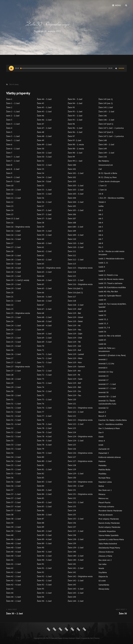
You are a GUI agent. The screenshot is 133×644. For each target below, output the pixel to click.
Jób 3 (101, 218)
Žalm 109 (72, 231)
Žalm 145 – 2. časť (106, 111)
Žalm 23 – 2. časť (13, 317)
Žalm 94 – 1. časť (44, 601)
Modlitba (102, 474)
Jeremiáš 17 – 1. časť (107, 384)
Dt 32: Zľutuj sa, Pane (108, 177)
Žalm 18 (10, 251)
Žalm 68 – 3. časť (44, 321)
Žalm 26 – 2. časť (13, 354)
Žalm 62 (41, 255)
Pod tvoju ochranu (106, 506)
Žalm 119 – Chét (75, 338)
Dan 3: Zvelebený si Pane (109, 428)
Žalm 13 (10, 206)
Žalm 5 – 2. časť (13, 140)
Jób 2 (101, 214)
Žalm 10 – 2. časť (13, 190)
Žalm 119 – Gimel (75, 317)
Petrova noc (103, 498)
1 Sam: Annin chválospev (109, 181)
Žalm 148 (103, 140)
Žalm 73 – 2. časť (44, 383)
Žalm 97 (71, 136)
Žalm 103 (72, 181)
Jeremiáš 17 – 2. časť (107, 388)
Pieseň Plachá (104, 502)
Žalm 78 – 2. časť (44, 428)
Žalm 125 (72, 445)
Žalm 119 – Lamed (76, 354)
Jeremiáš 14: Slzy (106, 372)
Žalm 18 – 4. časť (13, 268)
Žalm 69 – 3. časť (44, 342)
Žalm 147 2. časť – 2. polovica (111, 136)
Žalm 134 (72, 510)
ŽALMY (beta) (14, 84)
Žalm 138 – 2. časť (76, 539)
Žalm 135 (72, 515)
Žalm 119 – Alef (75, 309)
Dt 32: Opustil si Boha (108, 173)
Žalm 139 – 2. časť (76, 548)
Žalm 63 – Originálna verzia (49, 268)
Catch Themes (95, 638)
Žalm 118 (72, 301)
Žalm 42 (10, 568)
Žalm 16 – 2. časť (13, 235)
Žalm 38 (10, 515)
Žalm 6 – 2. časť (13, 149)
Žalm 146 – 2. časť (106, 120)
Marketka (102, 465)
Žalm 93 (41, 589)
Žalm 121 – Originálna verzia (80, 408)
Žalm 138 (72, 535)
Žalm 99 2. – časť (75, 161)
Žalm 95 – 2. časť (75, 116)
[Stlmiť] (116, 68)
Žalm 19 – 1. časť (13, 276)
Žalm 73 (41, 379)
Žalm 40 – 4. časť (13, 552)
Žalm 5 (9, 132)
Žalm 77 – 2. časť (44, 416)
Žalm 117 (72, 297)
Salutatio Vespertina (107, 531)
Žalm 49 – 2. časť (44, 144)
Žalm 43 (10, 589)
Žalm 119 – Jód (74, 346)
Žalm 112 (72, 255)
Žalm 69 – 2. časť (44, 338)
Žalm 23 (10, 309)
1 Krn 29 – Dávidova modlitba (111, 198)
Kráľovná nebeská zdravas (110, 457)
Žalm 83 (41, 478)
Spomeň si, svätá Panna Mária (111, 539)
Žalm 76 (41, 404)
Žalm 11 (10, 194)
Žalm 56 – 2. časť (44, 202)
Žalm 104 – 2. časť (76, 202)
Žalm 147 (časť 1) (106, 124)
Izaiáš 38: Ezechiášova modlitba (112, 287)
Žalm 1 (9, 99)
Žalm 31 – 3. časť (13, 412)
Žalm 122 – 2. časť (76, 424)
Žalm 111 (72, 251)
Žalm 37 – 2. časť (13, 498)
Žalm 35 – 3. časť (13, 473)
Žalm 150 (103, 157)
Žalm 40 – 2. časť (13, 543)
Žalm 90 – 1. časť (44, 552)
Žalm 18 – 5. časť (13, 272)
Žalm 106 (72, 214)
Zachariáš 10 (104, 449)
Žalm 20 (10, 292)
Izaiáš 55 (102, 315)
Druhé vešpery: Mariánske (109, 527)
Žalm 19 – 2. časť (13, 284)
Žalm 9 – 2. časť (13, 177)
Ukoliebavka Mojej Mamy (109, 548)
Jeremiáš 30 (103, 392)
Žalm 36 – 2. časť (13, 486)
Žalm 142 (72, 572)
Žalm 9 (9, 173)
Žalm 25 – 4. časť (13, 346)
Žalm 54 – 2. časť (44, 177)
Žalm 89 (41, 527)
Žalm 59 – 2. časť (44, 235)
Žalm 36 (10, 478)
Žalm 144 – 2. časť (76, 601)
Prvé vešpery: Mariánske (109, 519)
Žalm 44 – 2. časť (13, 601)
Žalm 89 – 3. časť (44, 535)
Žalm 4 (9, 128)
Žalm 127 (72, 457)
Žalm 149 (103, 149)
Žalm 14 (10, 210)
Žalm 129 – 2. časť (76, 473)
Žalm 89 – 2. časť (44, 531)
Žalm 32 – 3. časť (13, 436)
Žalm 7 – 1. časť (13, 157)
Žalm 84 (41, 486)
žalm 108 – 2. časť (75, 227)
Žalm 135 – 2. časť (76, 519)
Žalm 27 (10, 358)
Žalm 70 (41, 346)
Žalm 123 (72, 428)
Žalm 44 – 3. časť (44, 99)
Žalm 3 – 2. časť (13, 124)
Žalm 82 (41, 473)
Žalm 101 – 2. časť (76, 173)
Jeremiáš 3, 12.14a (106, 364)
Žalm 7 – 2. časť (13, 161)
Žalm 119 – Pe (74, 375)
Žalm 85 (41, 498)
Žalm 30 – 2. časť (13, 395)
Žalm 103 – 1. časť (76, 185)
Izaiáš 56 (102, 332)
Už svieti (102, 581)
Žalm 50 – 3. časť (44, 157)
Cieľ (100, 169)
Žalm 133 (72, 506)
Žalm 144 (72, 597)
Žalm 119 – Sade (75, 379)
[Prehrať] (11, 68)
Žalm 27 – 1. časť (13, 362)
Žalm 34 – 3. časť (13, 461)
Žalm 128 (72, 465)
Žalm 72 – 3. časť (44, 375)
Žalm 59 (41, 227)
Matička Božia (104, 469)
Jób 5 (101, 227)
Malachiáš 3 (104, 453)
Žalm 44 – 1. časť (13, 597)
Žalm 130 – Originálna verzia (80, 482)
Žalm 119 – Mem (75, 358)
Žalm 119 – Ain (74, 371)
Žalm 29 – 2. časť (13, 387)
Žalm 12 (10, 202)
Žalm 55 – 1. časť (44, 190)
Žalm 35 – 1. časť (13, 465)
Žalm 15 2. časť (13, 218)
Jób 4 (101, 223)
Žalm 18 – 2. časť (13, 260)
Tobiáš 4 (102, 202)
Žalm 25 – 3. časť (13, 342)
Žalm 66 (41, 292)
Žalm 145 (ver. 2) (106, 103)
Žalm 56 (41, 198)
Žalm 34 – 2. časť (13, 457)
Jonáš (101, 445)
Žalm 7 (9, 153)
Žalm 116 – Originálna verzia (80, 284)
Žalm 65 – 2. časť (44, 288)
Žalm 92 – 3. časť (44, 585)
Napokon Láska (105, 482)
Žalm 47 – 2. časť (44, 128)
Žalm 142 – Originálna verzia (80, 576)
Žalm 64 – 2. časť (44, 280)
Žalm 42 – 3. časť (13, 580)
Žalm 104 (72, 198)
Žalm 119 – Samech (76, 367)
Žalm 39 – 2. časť (13, 527)
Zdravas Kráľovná (106, 552)
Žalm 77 (41, 412)
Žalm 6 (9, 144)
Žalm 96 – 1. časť (75, 128)
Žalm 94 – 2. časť (75, 103)
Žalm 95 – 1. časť (75, 111)
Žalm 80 (41, 457)
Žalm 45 (41, 103)
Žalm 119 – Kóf (74, 383)
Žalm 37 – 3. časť (13, 502)
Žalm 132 (72, 498)
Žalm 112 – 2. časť (76, 260)
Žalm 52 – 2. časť (44, 165)
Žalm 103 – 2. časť (76, 190)
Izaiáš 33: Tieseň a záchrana (110, 283)
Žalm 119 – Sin (74, 391)
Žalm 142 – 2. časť (76, 580)
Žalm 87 (41, 519)
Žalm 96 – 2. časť (75, 132)
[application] (66, 68)
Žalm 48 (41, 132)
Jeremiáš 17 (103, 380)
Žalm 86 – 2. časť (44, 515)
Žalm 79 (41, 449)
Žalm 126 (72, 449)
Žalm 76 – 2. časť (44, 408)
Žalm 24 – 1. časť (13, 325)
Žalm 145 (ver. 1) (106, 99)
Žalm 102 (72, 177)
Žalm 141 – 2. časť (76, 568)
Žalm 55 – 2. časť (44, 194)
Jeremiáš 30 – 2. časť (107, 396)
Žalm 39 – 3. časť (13, 531)
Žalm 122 (72, 416)
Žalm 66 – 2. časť (44, 301)
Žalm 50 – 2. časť (44, 153)
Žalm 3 (9, 120)
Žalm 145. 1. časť (106, 107)
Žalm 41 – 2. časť (13, 564)
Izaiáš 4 (102, 267)
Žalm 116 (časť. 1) (75, 288)
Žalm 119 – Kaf (74, 350)
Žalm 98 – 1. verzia (76, 144)
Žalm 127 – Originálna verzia (80, 461)
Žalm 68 (41, 313)
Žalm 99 (71, 157)
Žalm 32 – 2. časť (13, 432)
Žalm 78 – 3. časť (44, 432)
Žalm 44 (10, 593)
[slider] (64, 68)
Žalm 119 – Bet (74, 313)
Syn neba (102, 564)
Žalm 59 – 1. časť (44, 231)
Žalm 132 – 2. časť (76, 502)
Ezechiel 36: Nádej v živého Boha (113, 420)
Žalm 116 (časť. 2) (75, 292)
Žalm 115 (72, 276)
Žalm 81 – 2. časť (44, 469)
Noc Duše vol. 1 (105, 490)
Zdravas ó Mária (105, 556)
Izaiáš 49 (102, 311)
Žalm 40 (10, 535)
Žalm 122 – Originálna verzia (80, 420)
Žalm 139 (72, 543)
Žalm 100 (72, 165)
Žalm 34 (10, 453)
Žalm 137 (72, 527)
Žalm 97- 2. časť (74, 140)
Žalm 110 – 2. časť (76, 247)
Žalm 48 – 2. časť (44, 136)
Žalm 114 (72, 272)
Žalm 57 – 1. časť (44, 210)
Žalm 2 (9, 107)
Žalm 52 (41, 161)
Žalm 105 (72, 206)
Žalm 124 (72, 432)
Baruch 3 (102, 412)
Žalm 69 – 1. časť (44, 334)
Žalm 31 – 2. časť (13, 408)
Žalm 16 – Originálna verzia (18, 227)
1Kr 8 (101, 194)
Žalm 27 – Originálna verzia (18, 367)
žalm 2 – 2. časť (13, 116)
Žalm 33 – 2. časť (13, 445)
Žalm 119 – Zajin (75, 334)
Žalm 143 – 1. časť (76, 589)
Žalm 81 (41, 465)
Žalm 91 (41, 564)
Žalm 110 (72, 239)
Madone (102, 461)
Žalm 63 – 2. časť (44, 272)
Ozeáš (101, 437)
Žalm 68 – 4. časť (44, 325)
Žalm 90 (41, 548)
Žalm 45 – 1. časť (44, 107)
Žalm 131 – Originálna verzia (80, 494)
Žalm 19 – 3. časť (13, 288)
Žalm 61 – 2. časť (44, 251)
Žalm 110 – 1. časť (76, 243)
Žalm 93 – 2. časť (44, 593)
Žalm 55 (41, 185)
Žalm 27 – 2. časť (13, 371)
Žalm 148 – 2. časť (106, 144)
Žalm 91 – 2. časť (44, 568)
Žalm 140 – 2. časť (76, 556)
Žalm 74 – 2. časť (44, 391)
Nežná (101, 486)
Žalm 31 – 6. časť (13, 424)
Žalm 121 (72, 404)
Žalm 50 (41, 149)
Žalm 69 (41, 330)
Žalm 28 (10, 375)
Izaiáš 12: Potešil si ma (108, 275)
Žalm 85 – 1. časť (44, 502)
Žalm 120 (72, 399)
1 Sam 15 (103, 185)
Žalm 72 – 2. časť (44, 371)
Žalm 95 (71, 107)
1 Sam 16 (103, 190)
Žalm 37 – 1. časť (13, 494)
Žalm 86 (41, 510)
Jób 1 (101, 210)
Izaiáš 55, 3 (103, 323)
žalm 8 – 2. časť (13, 169)
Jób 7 (101, 239)
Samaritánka (104, 585)
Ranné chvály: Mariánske (109, 523)
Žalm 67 (41, 305)
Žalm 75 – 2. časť (44, 399)
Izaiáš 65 (102, 340)
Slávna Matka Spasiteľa (108, 535)
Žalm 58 (41, 223)
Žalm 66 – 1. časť (44, 297)
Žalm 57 (41, 206)
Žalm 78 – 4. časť (44, 436)
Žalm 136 (72, 523)
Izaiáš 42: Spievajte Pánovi (110, 296)
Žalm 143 (72, 585)
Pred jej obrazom (106, 515)
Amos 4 (102, 441)
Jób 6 (101, 235)
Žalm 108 (72, 223)
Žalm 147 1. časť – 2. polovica (111, 128)
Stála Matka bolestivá (108, 544)
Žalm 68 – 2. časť (44, 317)
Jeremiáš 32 (103, 408)
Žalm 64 (41, 276)
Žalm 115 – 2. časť (76, 280)
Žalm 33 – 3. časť (13, 449)
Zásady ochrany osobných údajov (69, 638)
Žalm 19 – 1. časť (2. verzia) (18, 280)
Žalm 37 (10, 490)
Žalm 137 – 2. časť (75, 531)
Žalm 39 (10, 523)
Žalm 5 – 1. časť (13, 136)
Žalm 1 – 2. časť (13, 103)
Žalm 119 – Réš (74, 387)
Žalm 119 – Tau (74, 395)
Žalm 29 (10, 383)
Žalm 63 (41, 264)
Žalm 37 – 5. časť (13, 510)
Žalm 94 (41, 597)
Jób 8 (101, 243)
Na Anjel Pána (104, 478)
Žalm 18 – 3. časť (13, 264)
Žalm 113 (72, 264)
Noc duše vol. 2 (105, 560)
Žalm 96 (71, 124)
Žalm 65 (41, 284)
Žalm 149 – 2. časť (106, 153)
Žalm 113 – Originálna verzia (80, 268)
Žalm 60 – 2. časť (44, 243)
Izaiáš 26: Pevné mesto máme (111, 279)
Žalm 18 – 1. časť (13, 255)
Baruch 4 (102, 416)
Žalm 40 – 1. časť (13, 539)
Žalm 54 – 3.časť (44, 181)
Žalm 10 (10, 185)
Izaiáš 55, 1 (103, 319)
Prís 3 (101, 247)
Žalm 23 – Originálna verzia (18, 313)
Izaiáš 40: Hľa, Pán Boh (108, 291)
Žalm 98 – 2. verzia (76, 149)
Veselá (101, 568)
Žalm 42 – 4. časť (13, 585)
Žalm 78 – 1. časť (44, 424)
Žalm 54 (41, 173)
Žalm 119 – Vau (74, 330)
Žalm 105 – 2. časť (76, 210)
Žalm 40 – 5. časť (13, 556)
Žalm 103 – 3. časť (76, 194)
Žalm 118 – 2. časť (76, 305)
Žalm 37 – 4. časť (13, 506)
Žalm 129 (72, 469)
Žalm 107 (72, 218)
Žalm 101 (72, 169)
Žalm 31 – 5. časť (13, 420)
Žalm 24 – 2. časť (13, 330)
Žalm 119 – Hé (74, 325)
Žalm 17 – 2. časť (13, 247)
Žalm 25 (10, 334)
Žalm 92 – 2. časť (44, 580)
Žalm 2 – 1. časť (13, 111)
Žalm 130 (72, 478)
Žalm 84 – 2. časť (44, 494)
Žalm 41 (10, 560)
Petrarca (102, 494)
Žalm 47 (41, 124)
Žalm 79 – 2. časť (44, 453)
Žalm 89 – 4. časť (44, 539)
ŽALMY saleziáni (52, 638)
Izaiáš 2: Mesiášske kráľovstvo (111, 259)
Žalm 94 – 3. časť (75, 99)
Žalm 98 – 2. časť (75, 153)
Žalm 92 (41, 572)
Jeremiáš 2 (103, 359)
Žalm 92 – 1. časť (44, 576)
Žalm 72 (41, 367)
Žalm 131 (72, 490)
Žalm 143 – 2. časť (76, 593)
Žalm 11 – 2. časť (13, 198)
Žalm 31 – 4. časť (13, 416)
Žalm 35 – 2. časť (13, 469)
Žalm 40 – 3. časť (13, 548)
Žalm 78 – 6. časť (44, 445)
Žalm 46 (41, 116)
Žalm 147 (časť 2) (106, 132)
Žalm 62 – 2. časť (44, 260)
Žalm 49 (41, 140)
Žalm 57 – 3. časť (44, 218)
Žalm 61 (41, 247)
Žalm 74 (41, 387)
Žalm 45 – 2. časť (44, 111)
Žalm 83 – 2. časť (44, 482)
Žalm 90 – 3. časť (44, 560)
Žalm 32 (10, 428)
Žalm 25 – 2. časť (13, 338)
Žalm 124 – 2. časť (76, 441)
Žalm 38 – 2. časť (13, 519)
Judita (101, 206)
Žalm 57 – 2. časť (44, 214)
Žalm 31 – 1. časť (13, 404)
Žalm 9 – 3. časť (13, 181)
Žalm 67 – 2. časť (44, 309)
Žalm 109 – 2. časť (76, 235)
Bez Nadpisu (104, 161)
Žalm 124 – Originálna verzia (80, 436)
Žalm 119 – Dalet (75, 321)
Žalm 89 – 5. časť (44, 543)
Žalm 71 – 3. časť (44, 362)
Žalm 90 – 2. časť (44, 556)
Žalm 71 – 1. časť (44, 354)
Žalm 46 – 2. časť (44, 120)
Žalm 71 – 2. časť (44, 358)
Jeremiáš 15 (103, 376)
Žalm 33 (10, 441)
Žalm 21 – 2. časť (13, 301)
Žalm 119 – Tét (74, 342)
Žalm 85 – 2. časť (44, 506)
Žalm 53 (41, 169)
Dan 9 (101, 432)
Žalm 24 (10, 321)
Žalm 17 (10, 243)
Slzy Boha (103, 572)
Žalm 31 (10, 399)
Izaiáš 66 (102, 344)
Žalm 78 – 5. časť (44, 441)
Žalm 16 (10, 223)
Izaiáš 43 (102, 300)
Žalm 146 (103, 116)
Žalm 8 (9, 165)
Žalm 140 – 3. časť (76, 560)
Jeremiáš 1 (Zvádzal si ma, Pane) (112, 355)
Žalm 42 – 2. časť (13, 576)
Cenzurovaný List (106, 165)
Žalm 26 (10, 350)
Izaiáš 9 (102, 271)
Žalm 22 (10, 305)
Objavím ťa (103, 576)
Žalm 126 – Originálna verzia (80, 453)
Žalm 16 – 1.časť (13, 231)
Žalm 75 (41, 395)
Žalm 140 (72, 552)
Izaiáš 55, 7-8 (104, 328)
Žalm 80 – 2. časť (44, 461)
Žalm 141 (72, 564)
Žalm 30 (10, 391)
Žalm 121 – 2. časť (76, 412)
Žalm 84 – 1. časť (44, 490)
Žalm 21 (10, 297)
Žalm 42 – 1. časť (13, 572)
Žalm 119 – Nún (75, 362)
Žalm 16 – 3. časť (13, 239)
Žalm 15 (10, 214)
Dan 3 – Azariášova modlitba (111, 424)
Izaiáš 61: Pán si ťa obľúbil (110, 336)
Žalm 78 (41, 420)
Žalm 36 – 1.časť (13, 482)
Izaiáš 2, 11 (103, 263)
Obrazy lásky (104, 589)
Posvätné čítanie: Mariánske (110, 511)
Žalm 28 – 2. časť (13, 379)
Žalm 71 (41, 350)
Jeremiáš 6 (103, 368)
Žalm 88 (41, 523)
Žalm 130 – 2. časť (76, 486)
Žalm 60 (41, 239)
